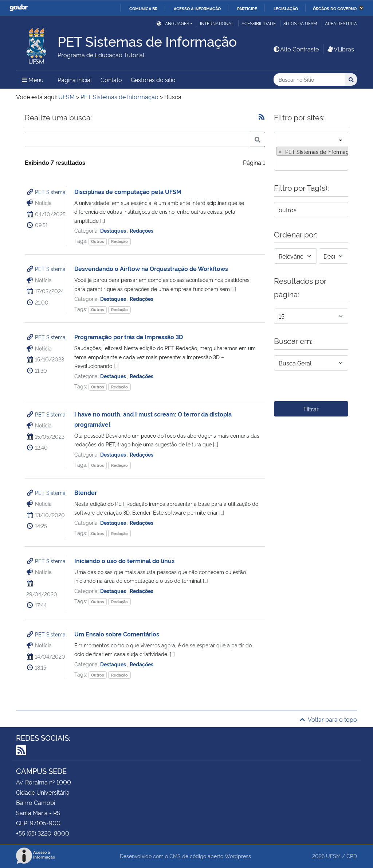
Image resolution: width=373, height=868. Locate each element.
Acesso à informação (197, 8)
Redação (119, 241)
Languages (173, 23)
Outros (97, 241)
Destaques (114, 230)
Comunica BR (143, 8)
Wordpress (238, 856)
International (217, 23)
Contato (111, 80)
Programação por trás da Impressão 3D (129, 337)
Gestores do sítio (153, 80)
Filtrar (311, 409)
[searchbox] (278, 163)
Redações (142, 230)
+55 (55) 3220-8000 (43, 833)
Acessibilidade (259, 23)
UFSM (333, 856)
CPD (352, 856)
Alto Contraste (296, 49)
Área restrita (341, 23)
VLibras (340, 49)
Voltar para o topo (328, 719)
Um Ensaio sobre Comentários (117, 634)
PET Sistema (50, 192)
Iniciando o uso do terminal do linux (125, 561)
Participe (247, 8)
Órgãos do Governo (335, 8)
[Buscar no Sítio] (309, 80)
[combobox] (311, 151)
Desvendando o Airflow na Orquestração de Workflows (151, 268)
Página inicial (75, 80)
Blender (86, 492)
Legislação (286, 8)
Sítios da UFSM (300, 23)
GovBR (19, 8)
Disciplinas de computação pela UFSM (128, 191)
